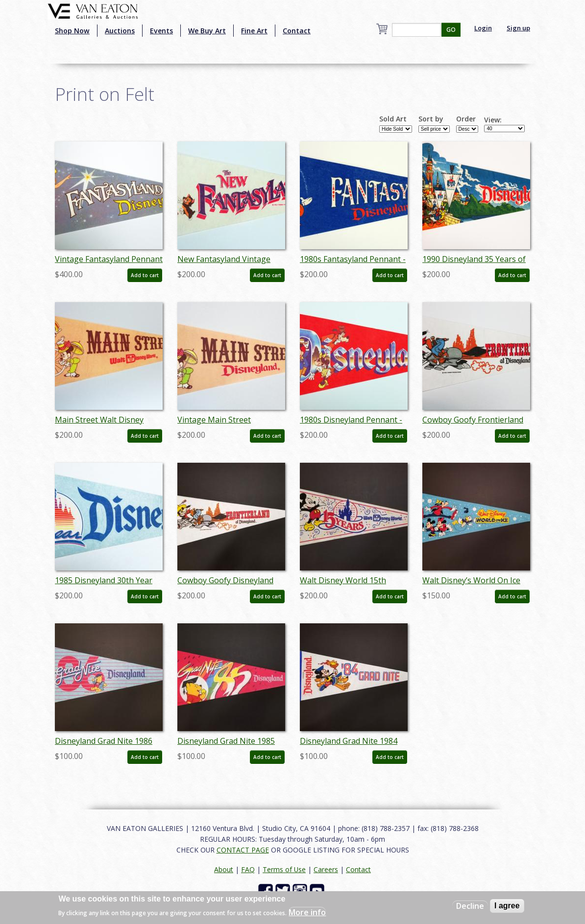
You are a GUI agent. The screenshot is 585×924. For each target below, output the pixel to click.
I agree (507, 906)
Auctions (120, 31)
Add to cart (145, 275)
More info (307, 912)
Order (466, 119)
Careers (326, 869)
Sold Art (393, 119)
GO (451, 30)
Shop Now (72, 31)
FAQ (248, 869)
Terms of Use (284, 869)
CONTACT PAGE (243, 850)
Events (161, 31)
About (224, 869)
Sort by (431, 119)
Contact (297, 31)
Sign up (518, 28)
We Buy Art (207, 31)
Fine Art (254, 31)
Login (483, 28)
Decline (470, 906)
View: (493, 120)
